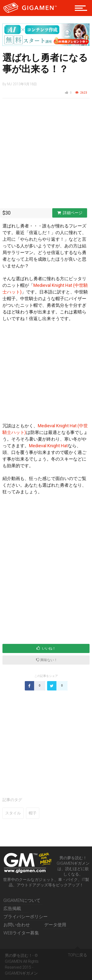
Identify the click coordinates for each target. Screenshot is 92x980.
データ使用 (55, 925)
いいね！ (46, 648)
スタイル (13, 813)
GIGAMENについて (22, 900)
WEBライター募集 (21, 933)
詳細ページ (70, 213)
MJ (9, 84)
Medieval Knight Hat (48, 446)
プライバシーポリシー (26, 917)
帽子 (33, 813)
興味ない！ (47, 660)
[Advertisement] (46, 155)
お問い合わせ (17, 925)
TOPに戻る (78, 953)
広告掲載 (12, 908)
